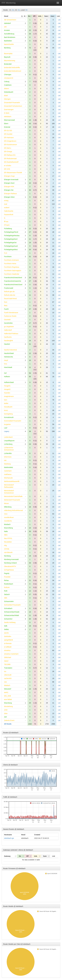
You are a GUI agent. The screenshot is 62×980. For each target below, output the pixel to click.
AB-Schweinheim (10, 20)
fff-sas (6, 222)
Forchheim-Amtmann (11, 260)
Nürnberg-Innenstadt (11, 559)
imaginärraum (9, 396)
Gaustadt (7, 320)
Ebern (6, 124)
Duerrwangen (9, 110)
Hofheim (7, 377)
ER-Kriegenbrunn (10, 141)
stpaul (6, 661)
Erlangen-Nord (9, 183)
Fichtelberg (8, 229)
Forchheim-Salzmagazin (13, 271)
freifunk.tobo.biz (10, 295)
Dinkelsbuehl (9, 92)
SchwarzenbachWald (11, 615)
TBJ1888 (7, 664)
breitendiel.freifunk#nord (13, 71)
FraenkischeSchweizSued (13, 285)
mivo (6, 514)
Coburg (7, 82)
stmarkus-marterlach (11, 654)
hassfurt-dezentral (10, 350)
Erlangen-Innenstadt (11, 180)
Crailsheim (8, 85)
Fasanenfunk (9, 215)
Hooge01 (7, 386)
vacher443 (8, 678)
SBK (6, 598)
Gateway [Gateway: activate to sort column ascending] (7, 856)
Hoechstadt (8, 367)
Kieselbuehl (8, 407)
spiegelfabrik (9, 640)
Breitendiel (8, 64)
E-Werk (7, 113)
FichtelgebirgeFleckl (11, 232)
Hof (5, 373)
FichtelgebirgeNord (11, 239)
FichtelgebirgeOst (10, 243)
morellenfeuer (9, 517)
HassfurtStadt (9, 353)
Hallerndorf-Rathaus (11, 334)
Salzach (7, 594)
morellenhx (8, 521)
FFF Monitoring (9, 3)
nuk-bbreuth (8, 552)
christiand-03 (9, 78)
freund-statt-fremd (10, 299)
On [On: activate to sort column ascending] (29, 16)
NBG (6, 535)
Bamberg (7, 48)
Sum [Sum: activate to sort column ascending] (46, 16)
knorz (6, 410)
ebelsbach (8, 117)
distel (6, 96)
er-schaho (8, 166)
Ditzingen (7, 99)
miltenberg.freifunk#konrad (13, 510)
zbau (6, 713)
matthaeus (8, 474)
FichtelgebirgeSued (11, 246)
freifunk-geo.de (9, 292)
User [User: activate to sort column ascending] (52, 16)
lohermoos (8, 457)
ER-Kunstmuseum (11, 145)
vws (5, 682)
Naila (6, 531)
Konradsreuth (9, 417)
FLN (6, 253)
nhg (5, 545)
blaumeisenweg (10, 61)
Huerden (7, 393)
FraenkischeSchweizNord (13, 278)
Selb (6, 626)
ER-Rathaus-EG (10, 155)
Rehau (6, 580)
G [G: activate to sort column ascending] (25, 16)
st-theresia (8, 643)
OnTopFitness (9, 570)
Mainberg (7, 464)
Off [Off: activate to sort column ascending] (34, 16)
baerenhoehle (9, 44)
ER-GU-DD (8, 131)
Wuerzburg (8, 703)
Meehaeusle (8, 478)
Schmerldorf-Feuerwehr (12, 605)
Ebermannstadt (9, 120)
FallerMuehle (9, 211)
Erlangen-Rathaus (10, 194)
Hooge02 (7, 389)
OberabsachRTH (10, 566)
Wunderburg (8, 706)
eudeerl (7, 208)
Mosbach (7, 524)
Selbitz (6, 629)
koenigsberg (8, 414)
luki (5, 460)
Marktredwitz (9, 467)
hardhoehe (8, 337)
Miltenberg (8, 507)
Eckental (7, 127)
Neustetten (8, 542)
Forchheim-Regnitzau (12, 267)
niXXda (7, 549)
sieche (6, 633)
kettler (6, 403)
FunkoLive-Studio (10, 316)
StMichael (8, 657)
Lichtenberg (8, 444)
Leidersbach (8, 437)
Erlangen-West (9, 197)
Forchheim (8, 257)
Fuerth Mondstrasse (11, 313)
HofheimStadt (9, 382)
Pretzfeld (7, 577)
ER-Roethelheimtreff (11, 162)
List (59, 20)
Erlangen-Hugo (9, 176)
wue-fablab (8, 699)
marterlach (8, 471)
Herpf (6, 360)
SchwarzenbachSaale (12, 612)
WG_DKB (8, 696)
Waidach (7, 685)
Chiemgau (8, 75)
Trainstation (8, 668)
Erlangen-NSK (9, 187)
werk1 (6, 692)
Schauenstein (9, 601)
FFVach (7, 225)
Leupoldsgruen (9, 441)
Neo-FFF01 (8, 538)
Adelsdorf (7, 23)
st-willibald (8, 647)
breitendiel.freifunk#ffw (12, 68)
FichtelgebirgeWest (11, 250)
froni (6, 302)
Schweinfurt (8, 619)
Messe (6, 503)
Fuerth (6, 309)
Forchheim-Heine (10, 264)
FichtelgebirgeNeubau (12, 236)
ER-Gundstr (8, 134)
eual (6, 204)
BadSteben (8, 41)
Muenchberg (8, 528)
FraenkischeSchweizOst (13, 281)
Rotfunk (7, 587)
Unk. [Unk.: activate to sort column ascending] (40, 16)
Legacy (7, 431)
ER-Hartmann (9, 138)
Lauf (6, 428)
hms (6, 364)
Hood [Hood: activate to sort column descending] (6, 16)
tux (5, 671)
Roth (6, 591)
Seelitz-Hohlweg (10, 622)
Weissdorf (8, 689)
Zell (5, 717)
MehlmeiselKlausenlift (12, 481)
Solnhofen (8, 636)
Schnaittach (8, 608)
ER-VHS (7, 169)
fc (5, 218)
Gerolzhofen (8, 323)
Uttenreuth (8, 675)
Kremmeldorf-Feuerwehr (13, 421)
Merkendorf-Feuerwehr (12, 500)
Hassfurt (7, 344)
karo (6, 400)
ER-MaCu (8, 148)
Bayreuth (7, 57)
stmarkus (7, 650)
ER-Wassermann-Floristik (13, 173)
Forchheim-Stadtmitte (12, 274)
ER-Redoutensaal (10, 159)
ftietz (6, 306)
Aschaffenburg (9, 34)
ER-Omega (8, 152)
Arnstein (7, 30)
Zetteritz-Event (9, 720)
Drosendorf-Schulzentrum (13, 106)
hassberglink (9, 341)
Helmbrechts (9, 357)
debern (7, 89)
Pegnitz (7, 573)
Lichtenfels (8, 453)
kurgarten (7, 424)
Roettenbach (9, 584)
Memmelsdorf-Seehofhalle (13, 496)
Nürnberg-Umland (10, 563)
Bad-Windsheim (10, 37)
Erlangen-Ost (9, 190)
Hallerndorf (8, 330)
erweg (6, 201)
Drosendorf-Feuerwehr (12, 103)
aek (5, 27)
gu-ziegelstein (9, 327)
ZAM (6, 710)
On (13, 10)
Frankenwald (9, 288)
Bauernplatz (8, 54)
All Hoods (8, 724)
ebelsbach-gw (9, 838)
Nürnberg (7, 556)
